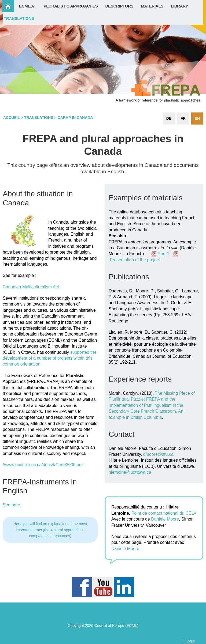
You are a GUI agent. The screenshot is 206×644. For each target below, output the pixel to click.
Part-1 (165, 254)
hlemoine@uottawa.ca (130, 472)
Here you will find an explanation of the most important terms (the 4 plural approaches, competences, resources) (50, 530)
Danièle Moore (165, 519)
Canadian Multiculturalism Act (31, 287)
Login (190, 641)
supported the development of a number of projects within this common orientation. (50, 358)
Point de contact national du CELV (164, 513)
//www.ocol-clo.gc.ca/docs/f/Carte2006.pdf (43, 465)
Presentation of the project (135, 260)
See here (11, 505)
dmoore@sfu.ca (158, 454)
